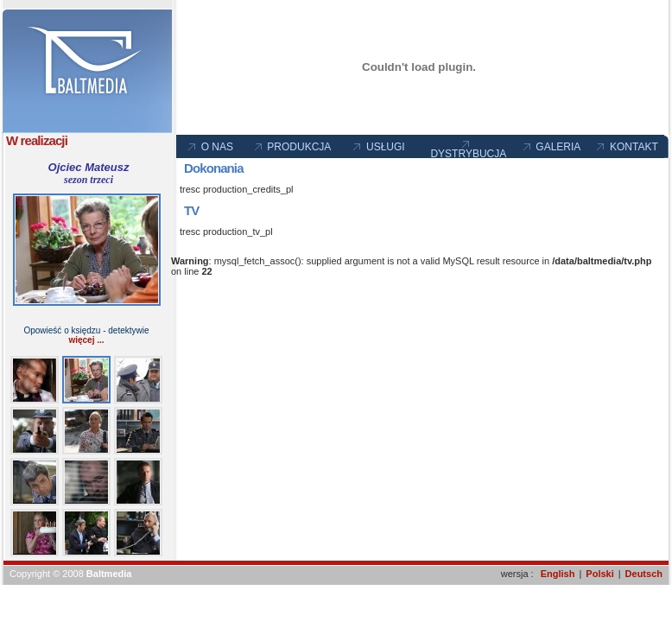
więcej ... (86, 340)
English (558, 574)
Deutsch (644, 574)
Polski (599, 574)
